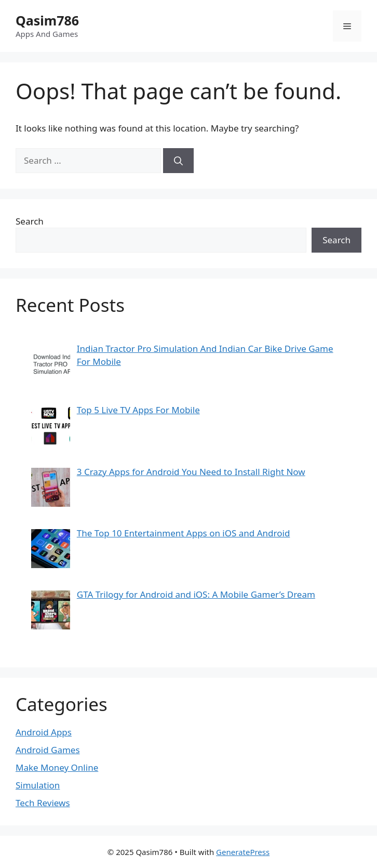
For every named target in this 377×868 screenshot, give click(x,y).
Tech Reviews (43, 803)
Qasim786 (47, 20)
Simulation (38, 785)
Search (30, 221)
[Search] (178, 161)
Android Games (48, 750)
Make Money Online (57, 767)
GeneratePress (243, 852)
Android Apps (44, 732)
